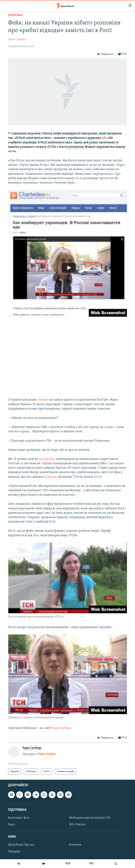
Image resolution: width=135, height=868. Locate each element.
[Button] (105, 54)
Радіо (12, 825)
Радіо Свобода (17, 39)
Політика (15, 15)
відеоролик (47, 459)
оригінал (51, 477)
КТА (68, 864)
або (104, 138)
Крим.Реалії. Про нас (21, 845)
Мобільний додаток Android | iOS (90, 818)
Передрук (14, 851)
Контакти (75, 845)
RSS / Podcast (77, 825)
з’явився (43, 400)
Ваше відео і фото (19, 818)
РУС (92, 864)
